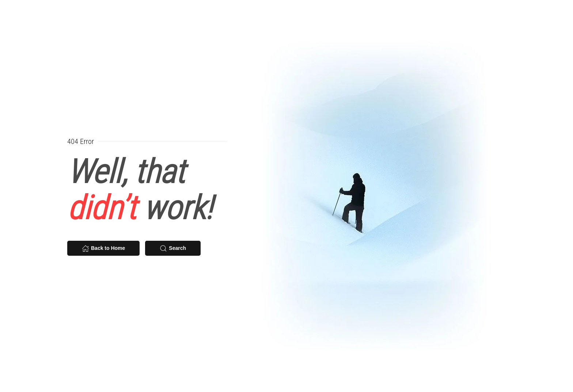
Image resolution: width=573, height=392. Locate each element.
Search (173, 248)
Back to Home (103, 248)
